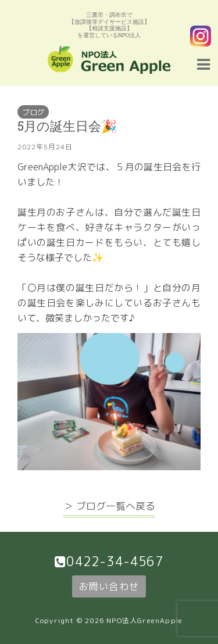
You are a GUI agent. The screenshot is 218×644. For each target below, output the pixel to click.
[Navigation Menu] (203, 63)
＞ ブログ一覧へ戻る (109, 506)
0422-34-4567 (115, 561)
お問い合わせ (109, 586)
